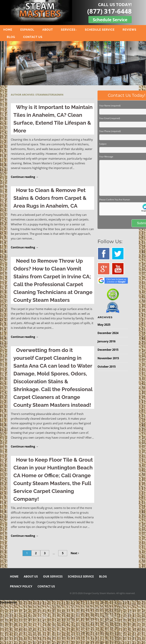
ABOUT (48, 30)
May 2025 (104, 325)
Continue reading (25, 177)
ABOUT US (31, 576)
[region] (73, 63)
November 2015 (108, 358)
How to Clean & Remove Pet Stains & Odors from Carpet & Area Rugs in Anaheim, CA (50, 198)
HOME (8, 30)
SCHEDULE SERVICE (100, 30)
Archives (105, 317)
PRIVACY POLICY (21, 586)
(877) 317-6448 (109, 11)
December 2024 (108, 333)
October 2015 (107, 367)
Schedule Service (110, 20)
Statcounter (8, 602)
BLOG (11, 37)
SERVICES (68, 30)
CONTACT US (33, 37)
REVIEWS (130, 30)
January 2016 (106, 341)
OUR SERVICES (53, 576)
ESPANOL (27, 30)
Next (75, 553)
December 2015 (108, 350)
